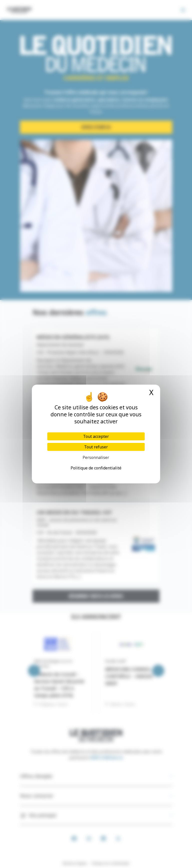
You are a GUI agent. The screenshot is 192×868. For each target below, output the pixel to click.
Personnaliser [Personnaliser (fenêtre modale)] (96, 457)
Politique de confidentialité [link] (96, 468)
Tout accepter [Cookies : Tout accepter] (96, 436)
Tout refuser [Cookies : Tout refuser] (96, 447)
